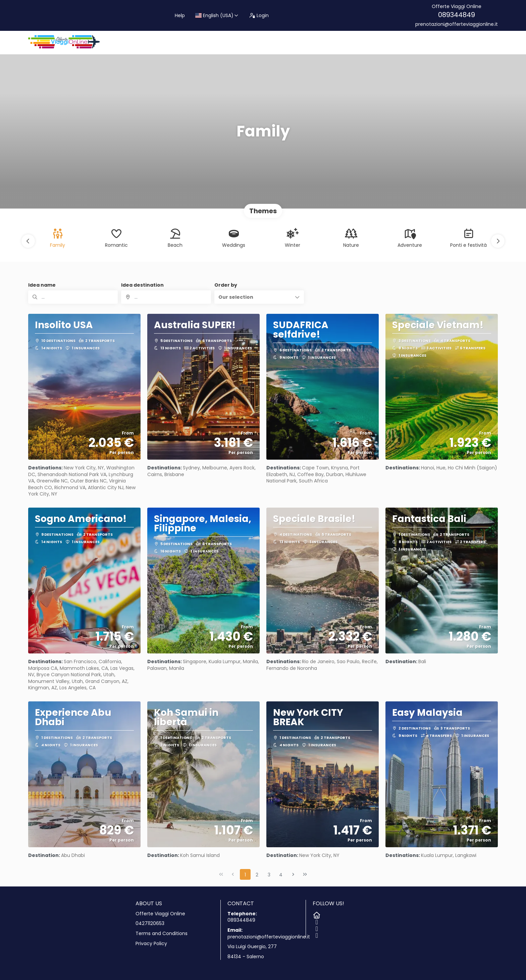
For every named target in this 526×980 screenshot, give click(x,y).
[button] (28, 241)
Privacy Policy (151, 944)
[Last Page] (305, 874)
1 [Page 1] (245, 875)
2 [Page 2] (257, 875)
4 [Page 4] (281, 875)
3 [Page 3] (269, 875)
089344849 (457, 15)
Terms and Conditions (162, 934)
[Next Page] (293, 874)
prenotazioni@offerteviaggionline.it (457, 24)
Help (180, 15)
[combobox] (166, 297)
